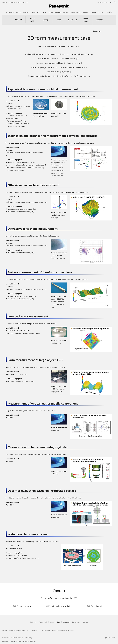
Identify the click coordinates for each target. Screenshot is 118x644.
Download (72, 20)
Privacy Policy (17, 638)
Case (59, 20)
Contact (99, 20)
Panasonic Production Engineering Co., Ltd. (15, 631)
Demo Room (86, 20)
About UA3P (32, 20)
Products (35, 631)
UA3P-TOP (19, 20)
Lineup (46, 20)
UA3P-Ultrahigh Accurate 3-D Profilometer (54, 631)
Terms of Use (6, 638)
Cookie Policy (28, 638)
